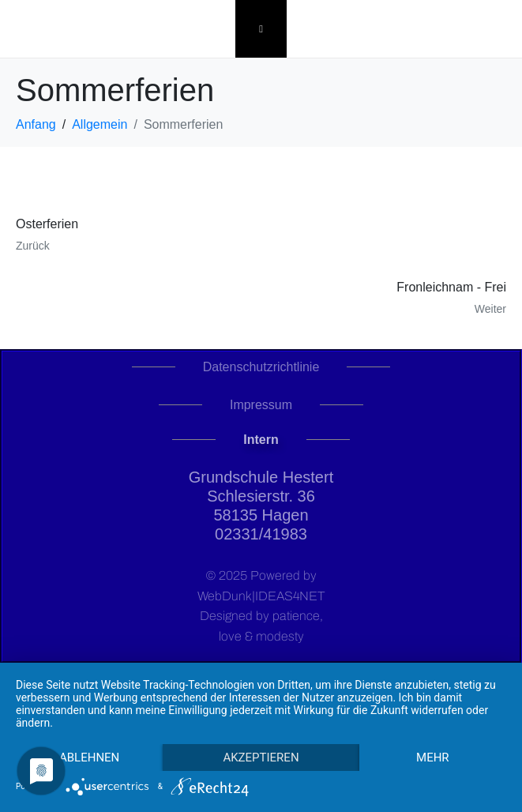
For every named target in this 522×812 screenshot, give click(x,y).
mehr (433, 757)
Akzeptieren (261, 757)
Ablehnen (89, 757)
